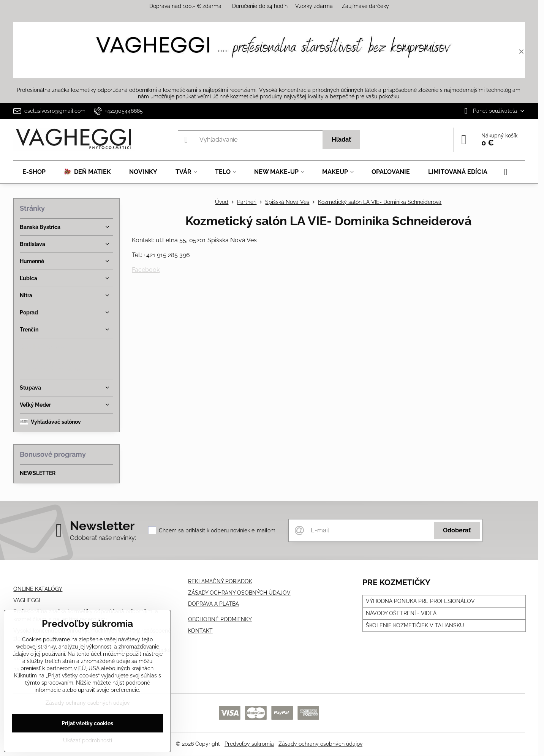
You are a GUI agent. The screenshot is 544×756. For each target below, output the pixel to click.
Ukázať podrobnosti (88, 740)
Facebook (146, 270)
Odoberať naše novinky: (103, 538)
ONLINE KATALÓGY (38, 589)
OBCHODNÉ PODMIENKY (220, 619)
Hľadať (341, 140)
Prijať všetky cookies (87, 723)
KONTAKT (200, 631)
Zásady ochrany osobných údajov (320, 744)
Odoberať (457, 530)
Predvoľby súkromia (249, 744)
